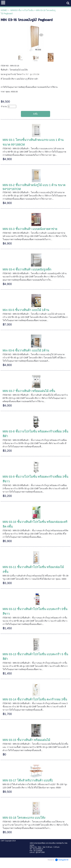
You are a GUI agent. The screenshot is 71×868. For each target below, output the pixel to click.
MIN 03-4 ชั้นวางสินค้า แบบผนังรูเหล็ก (27, 269)
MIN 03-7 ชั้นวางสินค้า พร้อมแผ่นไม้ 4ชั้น (29, 391)
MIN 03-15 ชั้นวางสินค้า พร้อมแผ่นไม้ (26, 740)
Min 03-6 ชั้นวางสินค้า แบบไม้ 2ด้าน (26, 350)
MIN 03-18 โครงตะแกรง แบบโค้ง (24, 818)
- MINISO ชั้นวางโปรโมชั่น (21, 10)
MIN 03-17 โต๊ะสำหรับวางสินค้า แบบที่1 (28, 780)
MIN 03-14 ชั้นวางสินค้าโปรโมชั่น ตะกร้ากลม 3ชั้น (35, 699)
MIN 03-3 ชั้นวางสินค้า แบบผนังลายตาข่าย (30, 229)
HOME (4, 10)
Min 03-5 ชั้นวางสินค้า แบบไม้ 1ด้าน (26, 310)
